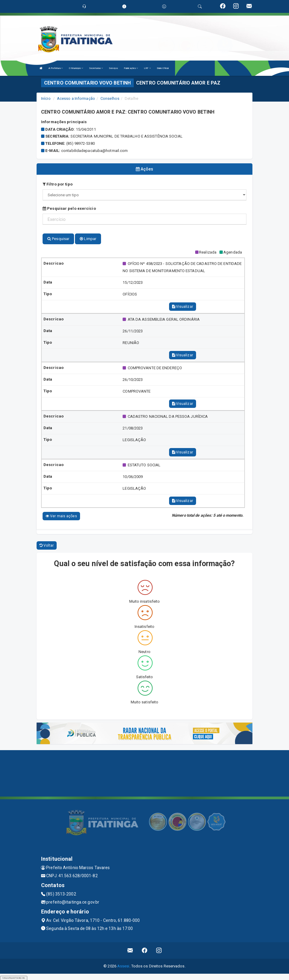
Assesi (123, 965)
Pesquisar (58, 238)
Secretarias (96, 68)
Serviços (113, 68)
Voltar (47, 545)
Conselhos (110, 98)
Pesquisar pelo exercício (69, 208)
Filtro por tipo (58, 183)
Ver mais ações (61, 515)
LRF (147, 68)
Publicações (131, 68)
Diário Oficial (163, 68)
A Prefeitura (56, 68)
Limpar (88, 238)
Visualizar (183, 306)
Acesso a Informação (76, 98)
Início (46, 98)
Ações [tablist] (145, 169)
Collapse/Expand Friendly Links (14, 977)
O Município (76, 68)
